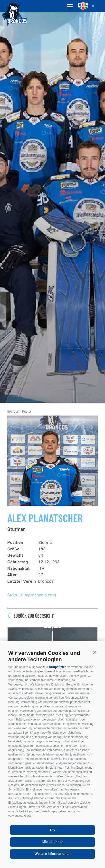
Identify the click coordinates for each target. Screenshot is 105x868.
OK (52, 830)
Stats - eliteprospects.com (32, 595)
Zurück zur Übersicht (34, 616)
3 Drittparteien (56, 667)
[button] (95, 652)
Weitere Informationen (53, 854)
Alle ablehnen (52, 842)
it (93, 6)
